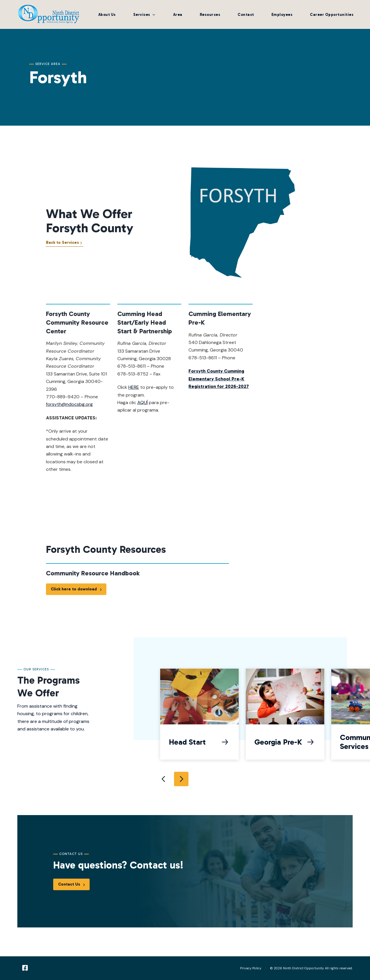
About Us (107, 15)
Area (178, 15)
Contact (246, 15)
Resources (210, 15)
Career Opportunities (332, 15)
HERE (134, 392)
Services (142, 15)
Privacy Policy (251, 968)
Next (181, 779)
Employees (282, 15)
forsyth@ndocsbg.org (69, 409)
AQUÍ (143, 407)
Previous (164, 779)
